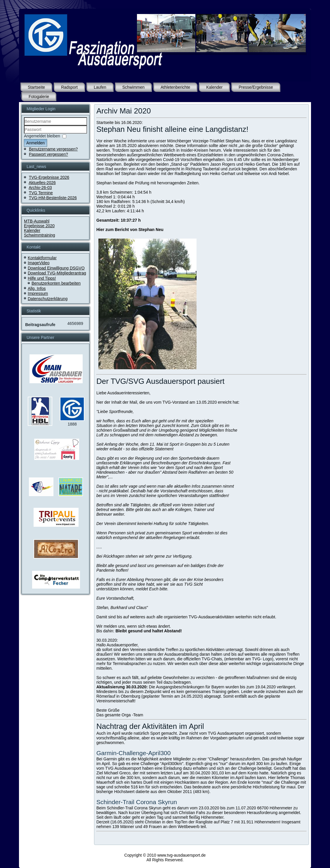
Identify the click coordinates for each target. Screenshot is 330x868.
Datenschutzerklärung (48, 299)
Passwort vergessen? (48, 154)
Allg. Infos (37, 288)
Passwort (24, 134)
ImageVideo (39, 263)
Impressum (38, 293)
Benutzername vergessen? (53, 149)
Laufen (100, 87)
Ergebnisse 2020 (39, 226)
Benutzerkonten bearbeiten (56, 283)
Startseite (36, 87)
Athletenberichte (175, 87)
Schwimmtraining (40, 235)
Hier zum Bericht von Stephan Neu (130, 230)
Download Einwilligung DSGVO (56, 268)
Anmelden (35, 143)
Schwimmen (133, 87)
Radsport (69, 87)
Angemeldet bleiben (42, 136)
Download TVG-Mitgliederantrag (57, 273)
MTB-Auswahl (37, 221)
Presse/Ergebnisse (256, 87)
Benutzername (24, 126)
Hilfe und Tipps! (42, 278)
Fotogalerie (39, 97)
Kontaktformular (42, 258)
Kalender (214, 87)
